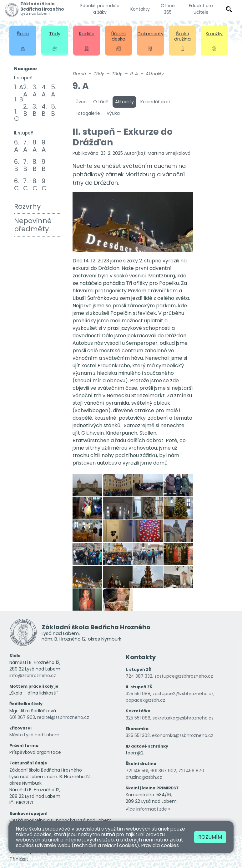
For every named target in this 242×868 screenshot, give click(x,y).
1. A (19, 87)
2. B (26, 110)
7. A (25, 146)
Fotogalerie (88, 113)
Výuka (113, 113)
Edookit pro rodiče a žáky (100, 9)
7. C (26, 185)
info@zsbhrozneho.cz (33, 675)
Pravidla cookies (160, 845)
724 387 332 (139, 676)
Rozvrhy (27, 206)
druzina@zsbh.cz (144, 777)
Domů (79, 74)
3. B (35, 110)
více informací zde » (148, 809)
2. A (26, 91)
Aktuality (154, 74)
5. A (54, 91)
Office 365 (168, 9)
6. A (17, 146)
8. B (35, 165)
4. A (44, 91)
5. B (54, 110)
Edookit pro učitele (201, 9)
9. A (44, 146)
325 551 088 (138, 694)
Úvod (81, 102)
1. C (17, 115)
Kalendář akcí (155, 102)
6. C (17, 185)
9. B (44, 165)
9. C (44, 185)
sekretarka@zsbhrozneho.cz (183, 718)
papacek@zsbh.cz (145, 700)
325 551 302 (138, 735)
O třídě (101, 102)
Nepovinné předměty (33, 225)
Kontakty (140, 9)
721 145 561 (137, 771)
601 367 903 (22, 717)
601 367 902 (163, 771)
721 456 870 (191, 771)
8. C (35, 185)
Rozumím (210, 837)
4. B (44, 110)
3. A (35, 91)
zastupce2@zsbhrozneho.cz (183, 694)
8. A (35, 146)
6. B (17, 165)
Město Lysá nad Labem (34, 735)
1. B (19, 99)
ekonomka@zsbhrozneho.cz (183, 735)
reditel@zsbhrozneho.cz (63, 717)
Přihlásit (19, 859)
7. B (25, 165)
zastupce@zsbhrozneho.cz (184, 676)
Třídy (99, 74)
